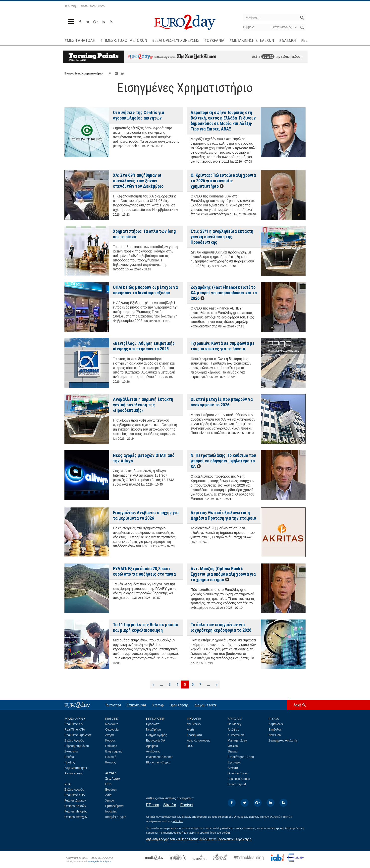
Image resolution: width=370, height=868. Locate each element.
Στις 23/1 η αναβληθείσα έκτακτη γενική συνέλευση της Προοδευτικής (222, 237)
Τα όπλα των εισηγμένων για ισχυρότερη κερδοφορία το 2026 (221, 627)
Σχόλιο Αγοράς (74, 741)
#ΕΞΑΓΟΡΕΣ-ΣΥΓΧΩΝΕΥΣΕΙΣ (176, 40)
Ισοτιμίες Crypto (116, 817)
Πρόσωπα (153, 724)
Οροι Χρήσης (179, 705)
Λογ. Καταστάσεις (199, 741)
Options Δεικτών (75, 806)
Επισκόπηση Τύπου (241, 757)
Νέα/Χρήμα (154, 730)
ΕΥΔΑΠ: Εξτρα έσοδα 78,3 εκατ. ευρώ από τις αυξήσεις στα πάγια (144, 571)
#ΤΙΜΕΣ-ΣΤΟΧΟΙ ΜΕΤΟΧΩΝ (124, 40)
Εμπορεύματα (114, 806)
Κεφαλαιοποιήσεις (76, 768)
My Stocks (194, 724)
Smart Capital (237, 784)
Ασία (108, 795)
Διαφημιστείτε (206, 705)
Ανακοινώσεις (74, 773)
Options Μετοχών (76, 817)
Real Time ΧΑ (74, 724)
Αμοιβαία (152, 746)
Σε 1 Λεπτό (113, 779)
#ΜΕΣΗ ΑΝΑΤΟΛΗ (80, 40)
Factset (187, 805)
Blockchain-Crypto (158, 762)
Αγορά (109, 735)
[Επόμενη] (217, 684)
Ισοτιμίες (111, 811)
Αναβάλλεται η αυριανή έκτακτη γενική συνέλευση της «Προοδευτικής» (143, 405)
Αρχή (297, 705)
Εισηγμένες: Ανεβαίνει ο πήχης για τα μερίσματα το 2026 (146, 515)
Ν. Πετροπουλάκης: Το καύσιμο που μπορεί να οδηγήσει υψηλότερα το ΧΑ (223, 461)
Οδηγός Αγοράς (157, 735)
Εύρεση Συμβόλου (77, 746)
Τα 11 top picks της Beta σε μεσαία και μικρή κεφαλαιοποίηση (146, 627)
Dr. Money (235, 724)
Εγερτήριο (234, 762)
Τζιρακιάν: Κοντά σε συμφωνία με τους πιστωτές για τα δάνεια (223, 346)
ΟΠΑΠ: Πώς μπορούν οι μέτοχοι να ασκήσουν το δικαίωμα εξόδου (145, 290)
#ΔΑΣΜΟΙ (287, 40)
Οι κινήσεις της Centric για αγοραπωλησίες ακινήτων (138, 115)
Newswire (112, 724)
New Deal (275, 735)
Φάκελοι (233, 746)
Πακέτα (69, 757)
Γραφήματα (194, 735)
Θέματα (233, 751)
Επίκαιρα (111, 746)
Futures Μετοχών (76, 811)
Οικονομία (112, 730)
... (161, 684)
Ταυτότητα (113, 705)
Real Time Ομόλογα (78, 735)
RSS (190, 746)
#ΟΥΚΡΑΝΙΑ (214, 40)
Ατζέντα (233, 768)
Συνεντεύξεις (236, 735)
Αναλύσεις (153, 751)
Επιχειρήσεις (114, 751)
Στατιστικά (71, 751)
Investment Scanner (159, 757)
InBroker (178, 821)
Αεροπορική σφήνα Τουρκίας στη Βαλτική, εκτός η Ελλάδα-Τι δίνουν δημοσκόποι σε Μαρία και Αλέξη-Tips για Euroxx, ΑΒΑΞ (223, 121)
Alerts (191, 730)
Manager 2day (237, 741)
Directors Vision (238, 773)
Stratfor (170, 805)
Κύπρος (110, 762)
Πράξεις (70, 762)
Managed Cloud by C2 (100, 862)
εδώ (268, 57)
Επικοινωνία (136, 705)
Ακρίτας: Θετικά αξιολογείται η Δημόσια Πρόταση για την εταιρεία (223, 515)
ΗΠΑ (108, 784)
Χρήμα (110, 801)
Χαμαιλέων (276, 724)
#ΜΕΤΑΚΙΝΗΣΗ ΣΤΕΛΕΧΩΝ (252, 40)
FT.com (153, 805)
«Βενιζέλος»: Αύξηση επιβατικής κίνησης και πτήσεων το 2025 (144, 346)
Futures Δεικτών (75, 801)
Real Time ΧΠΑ (75, 730)
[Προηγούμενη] (154, 684)
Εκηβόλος (275, 730)
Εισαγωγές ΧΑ (156, 741)
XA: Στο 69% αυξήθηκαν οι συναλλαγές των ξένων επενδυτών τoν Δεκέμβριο (138, 181)
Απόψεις (233, 730)
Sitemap (158, 705)
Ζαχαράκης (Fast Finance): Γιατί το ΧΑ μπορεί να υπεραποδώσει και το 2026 (224, 293)
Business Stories (239, 779)
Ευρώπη (111, 790)
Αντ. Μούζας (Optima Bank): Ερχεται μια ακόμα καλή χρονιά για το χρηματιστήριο (223, 574)
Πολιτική (111, 757)
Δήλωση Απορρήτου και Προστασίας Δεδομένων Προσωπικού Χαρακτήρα (199, 839)
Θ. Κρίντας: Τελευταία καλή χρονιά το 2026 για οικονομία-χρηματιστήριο (223, 181)
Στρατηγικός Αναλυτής (283, 741)
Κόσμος (110, 741)
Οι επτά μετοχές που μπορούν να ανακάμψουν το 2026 (222, 402)
